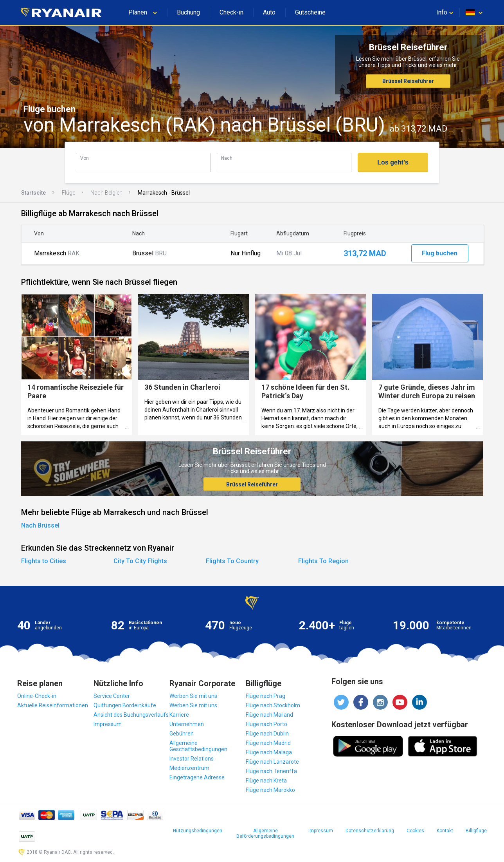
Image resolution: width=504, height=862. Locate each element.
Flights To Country (232, 561)
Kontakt (445, 831)
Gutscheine (310, 12)
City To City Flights (140, 561)
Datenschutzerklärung (370, 831)
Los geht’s (393, 162)
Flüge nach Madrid (268, 743)
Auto (269, 12)
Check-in (231, 12)
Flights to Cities (44, 561)
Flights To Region (323, 561)
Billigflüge (476, 831)
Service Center (112, 696)
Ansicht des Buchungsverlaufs (131, 715)
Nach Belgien (106, 193)
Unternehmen (187, 724)
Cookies (415, 831)
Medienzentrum (189, 768)
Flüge (68, 193)
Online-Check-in (37, 696)
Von (85, 158)
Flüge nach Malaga (269, 752)
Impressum (108, 724)
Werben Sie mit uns (193, 696)
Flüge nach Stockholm (273, 705)
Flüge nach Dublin (267, 734)
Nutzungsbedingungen (198, 831)
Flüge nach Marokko (270, 790)
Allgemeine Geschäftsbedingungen (198, 746)
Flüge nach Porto (266, 724)
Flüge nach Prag (265, 696)
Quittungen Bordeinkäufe (125, 705)
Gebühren (182, 734)
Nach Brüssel (40, 525)
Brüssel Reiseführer (408, 81)
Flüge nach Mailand (269, 715)
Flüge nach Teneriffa (271, 771)
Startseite (33, 193)
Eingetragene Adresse (197, 777)
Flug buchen (440, 253)
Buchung (188, 12)
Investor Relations (192, 759)
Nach (227, 158)
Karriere (179, 715)
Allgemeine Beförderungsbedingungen (265, 833)
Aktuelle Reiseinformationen (53, 705)
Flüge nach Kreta (266, 781)
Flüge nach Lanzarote (272, 762)
